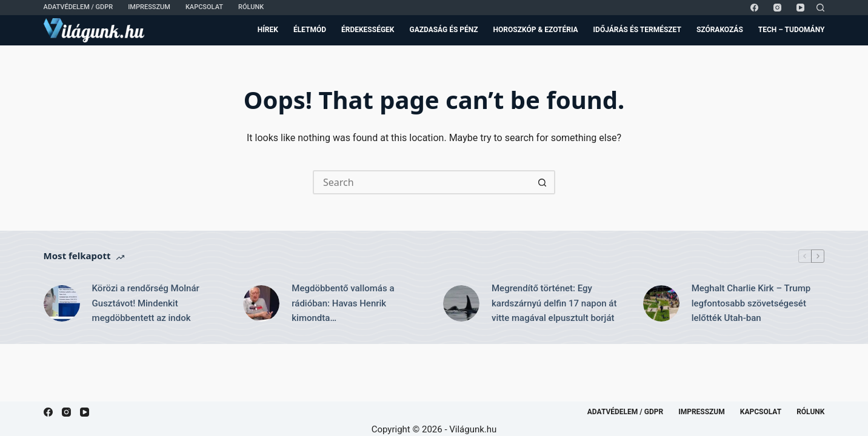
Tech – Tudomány (792, 30)
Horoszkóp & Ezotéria (536, 30)
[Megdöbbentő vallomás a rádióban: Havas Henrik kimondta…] (261, 303)
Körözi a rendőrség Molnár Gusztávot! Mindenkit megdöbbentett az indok (146, 303)
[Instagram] (777, 8)
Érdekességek (368, 30)
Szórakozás (720, 30)
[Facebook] (754, 8)
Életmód (310, 30)
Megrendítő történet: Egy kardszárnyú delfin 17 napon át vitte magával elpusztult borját (554, 303)
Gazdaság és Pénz (443, 30)
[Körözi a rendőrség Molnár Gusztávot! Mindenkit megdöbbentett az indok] (62, 303)
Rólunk (251, 7)
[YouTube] (800, 8)
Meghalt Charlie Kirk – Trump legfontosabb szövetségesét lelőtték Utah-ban (751, 303)
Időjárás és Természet (637, 30)
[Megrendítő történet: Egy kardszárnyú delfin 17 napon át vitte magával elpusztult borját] (461, 303)
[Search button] (543, 182)
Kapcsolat (204, 7)
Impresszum (149, 7)
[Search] (820, 8)
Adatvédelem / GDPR (78, 7)
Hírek (268, 30)
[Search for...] (422, 182)
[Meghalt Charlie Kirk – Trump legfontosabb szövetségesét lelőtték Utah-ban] (661, 303)
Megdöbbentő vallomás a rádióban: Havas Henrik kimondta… (343, 303)
